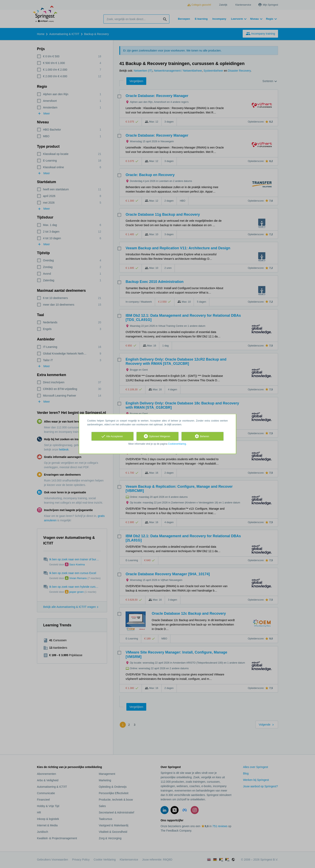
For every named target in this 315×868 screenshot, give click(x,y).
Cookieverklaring (177, 444)
